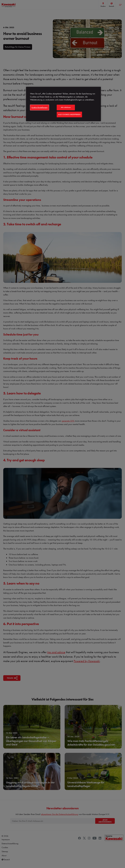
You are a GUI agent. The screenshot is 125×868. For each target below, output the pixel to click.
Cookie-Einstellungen (40, 107)
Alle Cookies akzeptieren (69, 114)
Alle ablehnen (66, 107)
